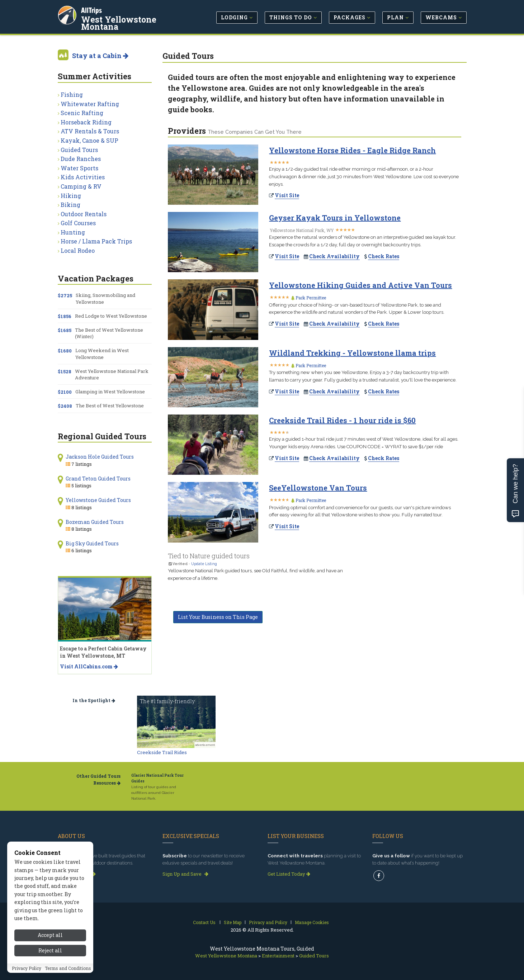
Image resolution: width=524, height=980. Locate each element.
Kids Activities (83, 177)
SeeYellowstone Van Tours (318, 488)
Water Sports (79, 168)
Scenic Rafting (82, 113)
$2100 (65, 392)
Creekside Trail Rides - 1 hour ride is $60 (342, 420)
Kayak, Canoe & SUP (89, 140)
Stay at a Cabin (100, 56)
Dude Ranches (81, 159)
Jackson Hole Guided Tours (100, 457)
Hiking (71, 196)
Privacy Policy (27, 968)
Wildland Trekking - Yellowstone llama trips (352, 353)
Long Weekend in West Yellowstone (102, 354)
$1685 (65, 330)
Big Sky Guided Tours (92, 543)
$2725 (65, 295)
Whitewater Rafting (90, 104)
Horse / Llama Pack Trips (96, 241)
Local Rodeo (78, 250)
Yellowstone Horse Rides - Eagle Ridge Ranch (352, 150)
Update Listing (204, 564)
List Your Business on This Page (218, 617)
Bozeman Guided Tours (95, 522)
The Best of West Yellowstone (110, 406)
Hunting (73, 232)
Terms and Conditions (68, 968)
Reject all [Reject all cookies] (50, 950)
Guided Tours (79, 150)
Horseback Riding (86, 122)
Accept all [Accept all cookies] (50, 935)
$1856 (65, 316)
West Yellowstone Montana (119, 23)
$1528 (65, 371)
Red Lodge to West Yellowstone (111, 316)
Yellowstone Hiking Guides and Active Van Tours (360, 285)
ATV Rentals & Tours (90, 131)
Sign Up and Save (185, 874)
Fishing (72, 94)
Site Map (233, 922)
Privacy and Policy (268, 922)
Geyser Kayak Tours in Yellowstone (335, 218)
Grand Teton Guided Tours (98, 479)
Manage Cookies (312, 922)
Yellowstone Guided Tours (98, 500)
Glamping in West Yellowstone (110, 392)
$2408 (65, 406)
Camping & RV (81, 186)
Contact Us (204, 922)
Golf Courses (78, 223)
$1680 (65, 351)
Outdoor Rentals (84, 214)
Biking (70, 205)
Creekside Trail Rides (162, 752)
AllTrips (92, 10)
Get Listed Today (289, 874)
